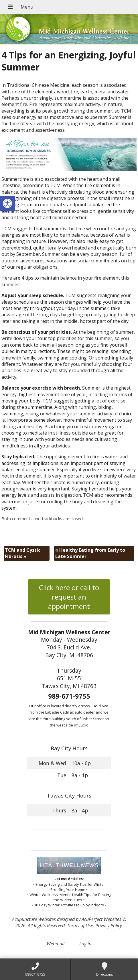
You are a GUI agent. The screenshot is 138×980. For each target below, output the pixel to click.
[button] (7, 203)
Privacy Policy (109, 926)
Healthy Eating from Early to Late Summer (90, 553)
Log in (85, 944)
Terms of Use (80, 926)
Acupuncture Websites (34, 919)
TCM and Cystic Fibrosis (23, 553)
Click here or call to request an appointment (69, 597)
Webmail (56, 944)
